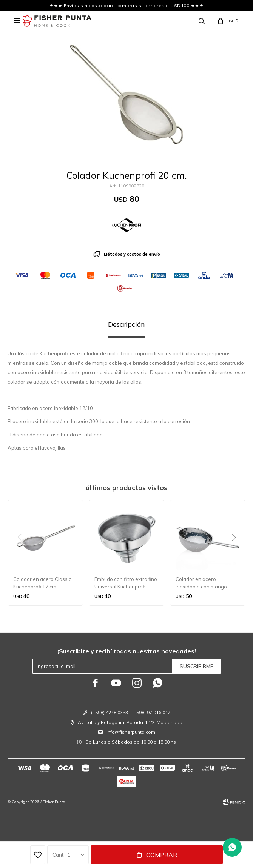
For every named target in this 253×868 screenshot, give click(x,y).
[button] (237, 553)
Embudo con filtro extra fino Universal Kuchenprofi (126, 583)
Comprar (162, 855)
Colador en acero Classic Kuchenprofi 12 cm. (42, 583)
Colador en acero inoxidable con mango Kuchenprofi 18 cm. (201, 583)
